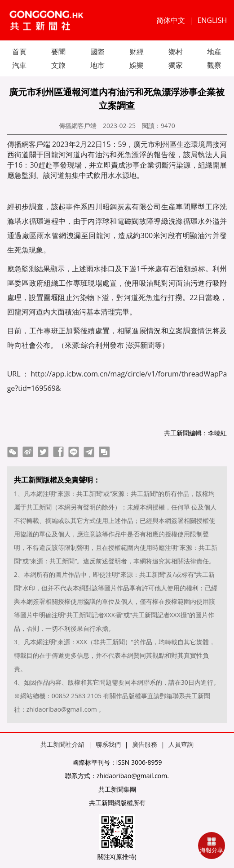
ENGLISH (212, 20)
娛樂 (137, 65)
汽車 (19, 65)
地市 (97, 65)
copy (104, 452)
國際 (97, 52)
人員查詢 (181, 744)
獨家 (176, 65)
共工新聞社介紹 (62, 744)
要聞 (58, 52)
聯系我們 (108, 744)
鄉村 (176, 52)
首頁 (19, 52)
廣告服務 (145, 744)
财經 (137, 52)
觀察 (214, 65)
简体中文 (171, 20)
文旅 (58, 65)
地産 (214, 52)
